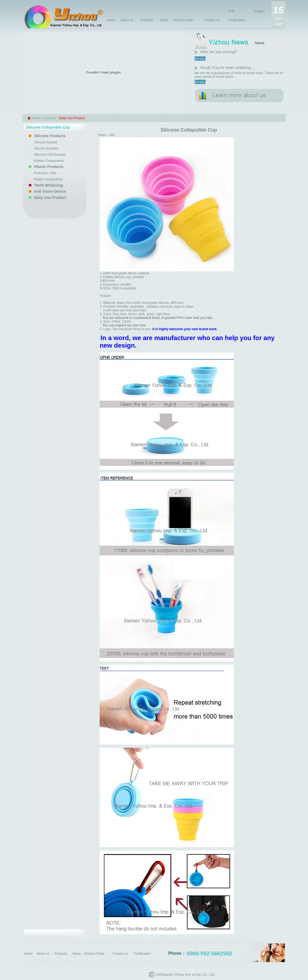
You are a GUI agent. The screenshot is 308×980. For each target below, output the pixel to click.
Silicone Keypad (46, 142)
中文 (231, 11)
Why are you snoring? (219, 52)
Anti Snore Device (50, 191)
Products (147, 20)
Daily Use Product (50, 198)
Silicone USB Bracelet (50, 155)
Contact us (212, 20)
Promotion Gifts (45, 173)
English (259, 11)
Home (111, 20)
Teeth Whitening (49, 185)
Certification (236, 20)
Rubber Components (49, 161)
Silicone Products (50, 136)
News (164, 20)
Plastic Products (49, 167)
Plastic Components (48, 179)
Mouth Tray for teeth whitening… (227, 68)
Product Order (184, 20)
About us (127, 20)
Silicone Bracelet (46, 148)
